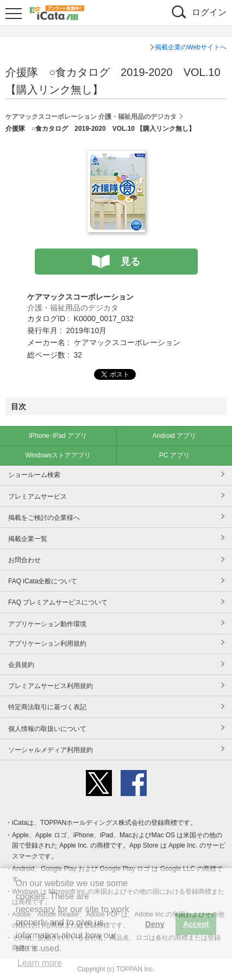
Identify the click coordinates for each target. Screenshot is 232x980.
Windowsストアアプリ (58, 455)
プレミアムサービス (37, 497)
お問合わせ (24, 560)
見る (130, 262)
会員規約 (21, 665)
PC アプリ (174, 455)
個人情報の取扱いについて (47, 729)
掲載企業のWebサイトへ (191, 47)
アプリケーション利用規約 (47, 644)
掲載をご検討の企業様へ (44, 518)
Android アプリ (174, 436)
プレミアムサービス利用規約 (51, 686)
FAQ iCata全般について (43, 581)
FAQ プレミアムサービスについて (58, 602)
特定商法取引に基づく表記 (47, 707)
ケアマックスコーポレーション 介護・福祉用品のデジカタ (91, 117)
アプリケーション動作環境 (47, 624)
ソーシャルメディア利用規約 (51, 750)
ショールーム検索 (34, 475)
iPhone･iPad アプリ (58, 436)
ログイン (209, 12)
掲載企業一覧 (28, 539)
